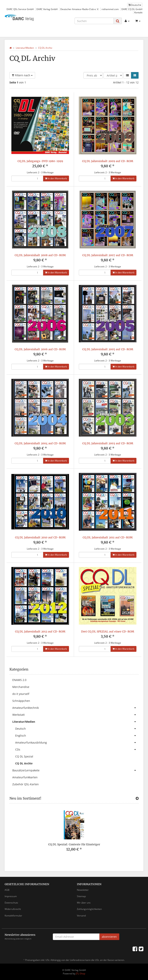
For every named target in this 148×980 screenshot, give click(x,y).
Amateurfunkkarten (25, 777)
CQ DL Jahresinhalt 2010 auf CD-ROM (40, 537)
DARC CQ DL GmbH (132, 9)
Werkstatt (75, 715)
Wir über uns (84, 903)
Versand (81, 916)
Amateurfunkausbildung (77, 743)
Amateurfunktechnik (75, 708)
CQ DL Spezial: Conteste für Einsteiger (74, 844)
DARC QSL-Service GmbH (20, 9)
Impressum (11, 896)
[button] (127, 75)
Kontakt (138, 12)
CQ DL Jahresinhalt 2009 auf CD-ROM (108, 161)
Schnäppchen (21, 701)
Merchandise (21, 687)
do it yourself (21, 694)
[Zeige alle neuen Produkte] (137, 798)
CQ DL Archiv (24, 763)
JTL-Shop (81, 974)
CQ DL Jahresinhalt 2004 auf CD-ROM (40, 443)
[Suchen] (94, 21)
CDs (77, 750)
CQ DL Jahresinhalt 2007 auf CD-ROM (108, 255)
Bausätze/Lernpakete (75, 770)
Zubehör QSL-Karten (26, 784)
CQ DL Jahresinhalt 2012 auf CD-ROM (40, 632)
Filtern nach (22, 75)
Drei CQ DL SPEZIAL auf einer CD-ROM (108, 632)
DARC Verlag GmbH (47, 9)
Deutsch (77, 729)
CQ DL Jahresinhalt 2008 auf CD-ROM (40, 255)
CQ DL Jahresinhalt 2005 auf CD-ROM (108, 349)
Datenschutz (11, 903)
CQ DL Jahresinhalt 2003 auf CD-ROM (108, 443)
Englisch (77, 736)
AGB (7, 890)
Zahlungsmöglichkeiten (89, 909)
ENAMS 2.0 (19, 680)
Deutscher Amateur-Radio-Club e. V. (80, 9)
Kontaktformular (13, 916)
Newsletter (83, 890)
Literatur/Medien (75, 722)
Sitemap (81, 896)
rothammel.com (110, 9)
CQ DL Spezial (24, 756)
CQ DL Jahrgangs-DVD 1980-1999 (40, 161)
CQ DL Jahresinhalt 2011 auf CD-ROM (108, 537)
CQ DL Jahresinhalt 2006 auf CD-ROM (40, 349)
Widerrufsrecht (13, 909)
